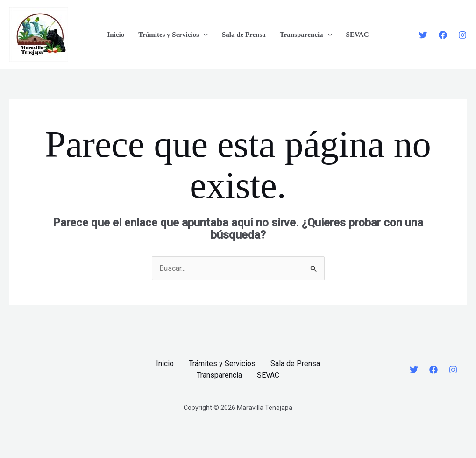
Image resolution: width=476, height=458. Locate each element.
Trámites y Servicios (173, 35)
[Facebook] (443, 35)
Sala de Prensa (244, 35)
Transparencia (306, 35)
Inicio (116, 35)
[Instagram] (462, 35)
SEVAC (358, 35)
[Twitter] (423, 35)
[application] (203, 35)
